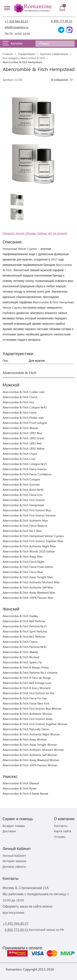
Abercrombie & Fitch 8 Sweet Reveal (25, 793)
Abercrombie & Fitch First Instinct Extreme (29, 515)
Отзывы (60, 837)
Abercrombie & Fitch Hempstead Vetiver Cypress (33, 536)
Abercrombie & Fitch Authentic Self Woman (30, 755)
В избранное (60, 80)
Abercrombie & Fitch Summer (21, 484)
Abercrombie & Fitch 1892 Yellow (24, 448)
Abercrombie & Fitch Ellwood (21, 783)
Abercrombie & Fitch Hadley (20, 616)
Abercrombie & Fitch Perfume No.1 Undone (30, 673)
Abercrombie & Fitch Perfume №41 (25, 647)
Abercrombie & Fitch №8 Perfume (24, 621)
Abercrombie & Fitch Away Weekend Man (29, 592)
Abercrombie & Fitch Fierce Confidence (27, 474)
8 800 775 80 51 (62, 21)
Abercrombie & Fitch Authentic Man (25, 520)
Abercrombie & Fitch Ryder (20, 788)
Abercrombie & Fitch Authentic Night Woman (31, 734)
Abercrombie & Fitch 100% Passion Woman (30, 765)
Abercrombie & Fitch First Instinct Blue (27, 510)
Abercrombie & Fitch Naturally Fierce (26, 729)
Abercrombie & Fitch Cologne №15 (25, 464)
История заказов (14, 861)
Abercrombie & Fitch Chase (20, 454)
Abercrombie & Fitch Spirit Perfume (25, 631)
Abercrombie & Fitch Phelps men (23, 418)
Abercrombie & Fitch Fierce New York (26, 703)
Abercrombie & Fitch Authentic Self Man (28, 587)
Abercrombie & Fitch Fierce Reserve (25, 526)
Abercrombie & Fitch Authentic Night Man (29, 546)
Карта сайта (63, 831)
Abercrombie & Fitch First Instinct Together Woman (35, 724)
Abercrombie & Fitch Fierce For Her (25, 698)
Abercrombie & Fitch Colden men (24, 392)
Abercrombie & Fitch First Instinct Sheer (28, 719)
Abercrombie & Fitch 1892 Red (22, 443)
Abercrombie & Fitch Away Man (23, 556)
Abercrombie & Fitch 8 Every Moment (27, 688)
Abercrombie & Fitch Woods (20, 428)
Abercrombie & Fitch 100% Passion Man (28, 598)
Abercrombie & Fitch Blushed (21, 657)
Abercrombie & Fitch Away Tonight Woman (30, 745)
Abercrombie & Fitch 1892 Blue (22, 433)
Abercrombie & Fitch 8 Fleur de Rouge (27, 678)
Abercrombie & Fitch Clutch (20, 397)
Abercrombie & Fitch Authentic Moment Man (31, 582)
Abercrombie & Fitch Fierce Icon (23, 495)
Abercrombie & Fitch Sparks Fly (22, 662)
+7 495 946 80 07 (16, 21)
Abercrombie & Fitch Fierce (20, 412)
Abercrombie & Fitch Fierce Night (24, 562)
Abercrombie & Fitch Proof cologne (25, 423)
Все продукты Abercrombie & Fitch (24, 58)
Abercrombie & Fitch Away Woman (25, 739)
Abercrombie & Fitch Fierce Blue (23, 572)
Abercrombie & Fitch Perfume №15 (25, 626)
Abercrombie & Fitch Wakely (20, 652)
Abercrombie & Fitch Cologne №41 (25, 407)
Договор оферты (14, 866)
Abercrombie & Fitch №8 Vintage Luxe (27, 683)
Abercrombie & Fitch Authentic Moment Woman (33, 750)
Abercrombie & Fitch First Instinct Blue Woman (32, 709)
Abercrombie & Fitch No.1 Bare (22, 531)
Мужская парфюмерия (54, 54)
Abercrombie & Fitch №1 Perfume (24, 636)
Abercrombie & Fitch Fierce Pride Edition (28, 567)
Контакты (61, 826)
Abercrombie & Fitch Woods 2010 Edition (29, 551)
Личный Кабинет (14, 856)
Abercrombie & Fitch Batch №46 (23, 490)
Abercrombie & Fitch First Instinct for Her (29, 693)
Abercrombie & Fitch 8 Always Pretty (26, 667)
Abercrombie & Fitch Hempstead (23, 505)
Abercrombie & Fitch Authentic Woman (27, 714)
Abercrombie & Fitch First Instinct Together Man (33, 541)
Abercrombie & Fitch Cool (19, 459)
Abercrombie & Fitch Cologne (21, 479)
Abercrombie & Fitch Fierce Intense (25, 469)
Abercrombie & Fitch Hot (18, 402)
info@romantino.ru (17, 27)
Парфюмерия (26, 54)
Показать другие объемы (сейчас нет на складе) (35, 233)
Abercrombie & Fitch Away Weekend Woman (31, 760)
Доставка (9, 831)
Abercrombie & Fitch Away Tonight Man (28, 577)
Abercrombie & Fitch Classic (20, 642)
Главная (8, 54)
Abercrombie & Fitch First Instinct (24, 500)
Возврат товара (14, 826)
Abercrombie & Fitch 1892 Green (24, 438)
